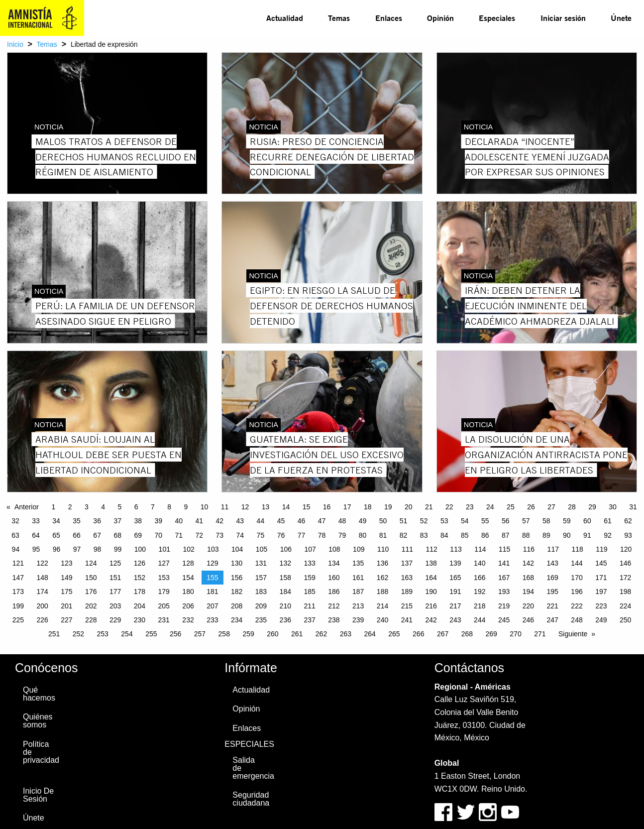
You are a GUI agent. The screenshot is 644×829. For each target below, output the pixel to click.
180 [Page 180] (188, 592)
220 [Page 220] (528, 606)
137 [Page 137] (407, 563)
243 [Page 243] (455, 620)
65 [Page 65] (56, 535)
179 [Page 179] (164, 592)
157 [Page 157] (261, 578)
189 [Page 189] (407, 592)
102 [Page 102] (188, 549)
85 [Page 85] (465, 535)
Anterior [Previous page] (27, 507)
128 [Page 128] (188, 563)
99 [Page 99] (118, 549)
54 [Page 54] (465, 521)
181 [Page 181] (212, 592)
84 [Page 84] (444, 535)
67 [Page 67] (97, 535)
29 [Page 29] (592, 507)
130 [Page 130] (237, 563)
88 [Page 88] (526, 535)
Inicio (15, 44)
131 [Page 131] (261, 563)
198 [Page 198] (625, 592)
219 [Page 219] (504, 606)
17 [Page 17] (347, 507)
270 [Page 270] (515, 634)
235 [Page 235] (261, 620)
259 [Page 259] (248, 634)
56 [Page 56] (506, 521)
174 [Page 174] (42, 592)
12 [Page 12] (245, 507)
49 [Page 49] (363, 521)
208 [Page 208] (237, 606)
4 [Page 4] (103, 507)
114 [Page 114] (480, 549)
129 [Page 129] (212, 563)
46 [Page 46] (302, 521)
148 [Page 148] (42, 578)
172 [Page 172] (625, 578)
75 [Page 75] (261, 535)
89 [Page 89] (546, 535)
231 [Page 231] (164, 620)
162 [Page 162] (382, 578)
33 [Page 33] (36, 521)
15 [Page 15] (307, 507)
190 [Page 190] (431, 592)
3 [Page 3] (87, 507)
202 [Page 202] (91, 606)
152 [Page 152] (140, 578)
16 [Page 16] (327, 507)
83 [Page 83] (424, 535)
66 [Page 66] (77, 535)
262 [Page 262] (321, 634)
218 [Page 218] (480, 606)
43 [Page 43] (240, 521)
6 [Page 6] (136, 507)
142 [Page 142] (528, 563)
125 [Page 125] (115, 563)
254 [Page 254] (127, 634)
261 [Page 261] (297, 634)
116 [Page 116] (529, 549)
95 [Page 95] (36, 549)
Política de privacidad (41, 752)
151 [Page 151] (115, 578)
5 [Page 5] (119, 507)
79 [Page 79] (342, 535)
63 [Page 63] (15, 535)
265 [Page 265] (394, 634)
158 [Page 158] (285, 578)
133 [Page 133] (309, 563)
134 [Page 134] (334, 563)
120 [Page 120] (626, 549)
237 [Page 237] (309, 620)
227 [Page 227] (66, 620)
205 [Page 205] (164, 606)
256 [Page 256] (175, 634)
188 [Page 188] (382, 592)
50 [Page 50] (383, 521)
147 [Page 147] (18, 578)
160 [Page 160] (334, 578)
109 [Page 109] (359, 549)
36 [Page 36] (97, 521)
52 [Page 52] (424, 521)
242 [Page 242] (431, 620)
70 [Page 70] (158, 535)
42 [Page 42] (220, 521)
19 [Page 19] (388, 507)
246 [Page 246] (528, 620)
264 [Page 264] (370, 634)
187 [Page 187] (358, 592)
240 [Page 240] (382, 620)
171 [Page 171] (601, 578)
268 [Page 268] (467, 634)
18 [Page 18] (368, 507)
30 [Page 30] (613, 507)
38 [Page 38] (138, 521)
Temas (339, 18)
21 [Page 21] (429, 507)
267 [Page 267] (443, 634)
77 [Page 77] (302, 535)
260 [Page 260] (272, 634)
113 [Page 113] (456, 549)
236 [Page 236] (285, 620)
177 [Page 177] (115, 592)
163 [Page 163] (407, 578)
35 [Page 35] (77, 521)
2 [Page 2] (70, 507)
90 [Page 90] (567, 535)
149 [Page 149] (66, 578)
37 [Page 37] (117, 521)
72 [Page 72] (200, 535)
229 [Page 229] (115, 620)
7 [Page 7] (153, 507)
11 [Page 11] (225, 507)
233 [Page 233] (212, 620)
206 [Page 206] (188, 606)
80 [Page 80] (363, 535)
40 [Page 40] (179, 521)
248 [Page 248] (577, 620)
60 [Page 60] (587, 521)
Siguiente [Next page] (573, 634)
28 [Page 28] (572, 507)
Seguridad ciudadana (251, 799)
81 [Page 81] (383, 535)
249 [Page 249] (601, 620)
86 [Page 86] (485, 535)
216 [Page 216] (431, 606)
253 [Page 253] (103, 634)
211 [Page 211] (309, 606)
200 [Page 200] (42, 606)
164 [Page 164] (431, 578)
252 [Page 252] (78, 634)
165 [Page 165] (455, 578)
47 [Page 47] (322, 521)
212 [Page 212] (334, 606)
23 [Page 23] (470, 507)
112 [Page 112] (432, 549)
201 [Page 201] (66, 606)
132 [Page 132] (285, 563)
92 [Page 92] (608, 535)
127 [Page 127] (164, 563)
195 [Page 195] (553, 592)
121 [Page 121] (18, 563)
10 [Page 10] (205, 507)
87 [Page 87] (506, 535)
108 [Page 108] (334, 549)
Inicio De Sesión (38, 795)
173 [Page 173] (18, 592)
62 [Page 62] (628, 521)
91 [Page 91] (587, 535)
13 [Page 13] (266, 507)
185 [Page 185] (309, 592)
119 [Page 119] (601, 549)
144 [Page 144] (577, 563)
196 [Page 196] (577, 592)
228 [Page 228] (91, 620)
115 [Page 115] (504, 549)
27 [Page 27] (551, 507)
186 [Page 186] (334, 592)
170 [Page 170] (577, 578)
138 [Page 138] (431, 563)
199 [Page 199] (18, 606)
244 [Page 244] (480, 620)
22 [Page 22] (449, 507)
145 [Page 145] (601, 563)
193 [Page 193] (504, 592)
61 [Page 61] (608, 521)
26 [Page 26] (531, 507)
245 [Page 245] (504, 620)
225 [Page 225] (18, 620)
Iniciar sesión (563, 18)
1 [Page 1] (53, 507)
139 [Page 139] (455, 563)
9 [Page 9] (186, 507)
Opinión (440, 18)
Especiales (497, 18)
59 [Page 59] (567, 521)
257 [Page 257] (200, 634)
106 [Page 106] (286, 549)
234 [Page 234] (237, 620)
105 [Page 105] (262, 549)
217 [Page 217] (455, 606)
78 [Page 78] (322, 535)
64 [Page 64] (36, 535)
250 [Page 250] (625, 620)
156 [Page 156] (237, 578)
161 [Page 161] (358, 578)
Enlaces (389, 18)
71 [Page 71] (179, 535)
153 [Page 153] (164, 578)
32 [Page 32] (15, 521)
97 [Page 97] (77, 549)
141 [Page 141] (504, 563)
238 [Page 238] (334, 620)
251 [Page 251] (54, 634)
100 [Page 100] (140, 549)
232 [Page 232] (188, 620)
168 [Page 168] (528, 578)
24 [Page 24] (490, 507)
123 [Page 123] (66, 563)
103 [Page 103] (213, 549)
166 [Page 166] (480, 578)
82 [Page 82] (404, 535)
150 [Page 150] (91, 578)
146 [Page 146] (625, 563)
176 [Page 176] (91, 592)
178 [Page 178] (140, 592)
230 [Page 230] (140, 620)
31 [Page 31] (633, 507)
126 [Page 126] (140, 563)
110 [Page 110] (383, 549)
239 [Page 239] (358, 620)
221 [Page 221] (553, 606)
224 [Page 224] (625, 606)
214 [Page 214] (382, 606)
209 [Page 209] (261, 606)
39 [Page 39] (158, 521)
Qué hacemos (39, 694)
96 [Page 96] (57, 549)
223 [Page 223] (601, 606)
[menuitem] (285, 18)
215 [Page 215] (407, 606)
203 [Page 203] (115, 606)
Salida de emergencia (253, 768)
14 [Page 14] (286, 507)
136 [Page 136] (382, 563)
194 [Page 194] (528, 592)
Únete (621, 18)
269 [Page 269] (491, 634)
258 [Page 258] (224, 634)
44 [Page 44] (261, 521)
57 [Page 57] (526, 521)
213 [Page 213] (358, 606)
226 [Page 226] (42, 620)
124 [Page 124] (91, 563)
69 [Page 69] (138, 535)
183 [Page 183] (261, 592)
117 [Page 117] (553, 549)
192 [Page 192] (480, 592)
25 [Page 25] (511, 507)
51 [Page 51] (404, 521)
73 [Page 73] (220, 535)
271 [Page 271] (540, 634)
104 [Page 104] (237, 549)
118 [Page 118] (577, 549)
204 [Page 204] (140, 606)
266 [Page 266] (418, 634)
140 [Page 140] (480, 563)
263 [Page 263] (346, 634)
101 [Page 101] (164, 549)
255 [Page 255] (151, 634)
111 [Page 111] (407, 549)
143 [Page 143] (553, 563)
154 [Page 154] (188, 578)
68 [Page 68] (117, 535)
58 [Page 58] (546, 521)
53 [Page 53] (444, 521)
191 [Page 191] (455, 592)
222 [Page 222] (577, 606)
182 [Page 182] (237, 592)
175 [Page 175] (66, 592)
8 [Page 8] (169, 507)
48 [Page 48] (342, 521)
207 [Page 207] (212, 606)
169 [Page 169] (553, 578)
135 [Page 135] (358, 563)
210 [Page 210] (285, 606)
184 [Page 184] (285, 592)
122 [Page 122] (42, 563)
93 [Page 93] (628, 535)
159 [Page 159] (309, 578)
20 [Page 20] (409, 507)
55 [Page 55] (485, 521)
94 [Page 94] (16, 549)
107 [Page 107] (310, 549)
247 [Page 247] (553, 620)
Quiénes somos (38, 721)
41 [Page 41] (200, 521)
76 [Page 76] (281, 535)
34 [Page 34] (56, 521)
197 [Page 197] (601, 592)
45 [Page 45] (281, 521)
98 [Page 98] (98, 549)
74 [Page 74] (240, 535)
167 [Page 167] (504, 578)
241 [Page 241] (407, 620)
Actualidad (285, 18)
